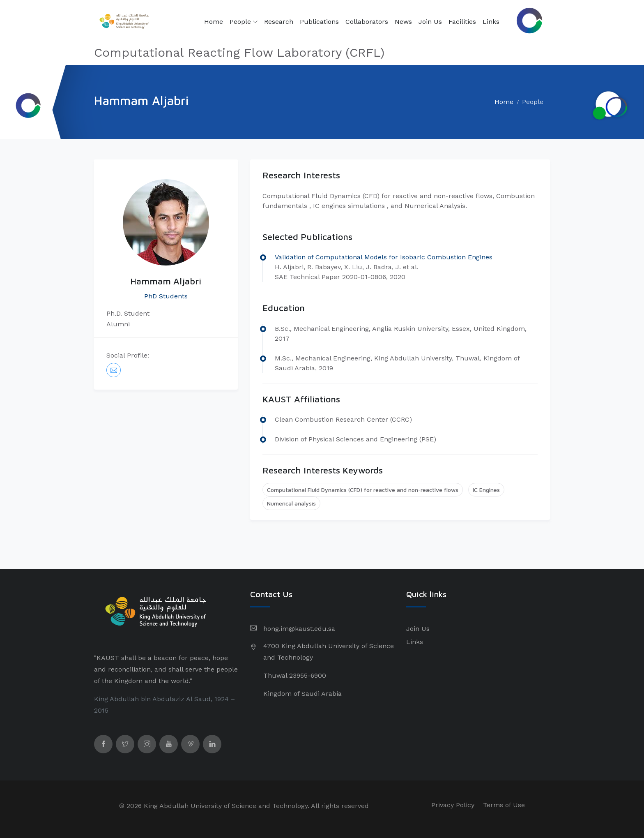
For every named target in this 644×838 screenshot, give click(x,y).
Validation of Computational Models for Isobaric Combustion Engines (384, 257)
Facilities (462, 22)
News (403, 22)
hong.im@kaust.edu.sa (299, 629)
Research (279, 22)
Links (491, 22)
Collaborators (367, 22)
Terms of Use (504, 805)
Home (214, 22)
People (244, 22)
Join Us (430, 22)
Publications (319, 22)
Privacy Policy (453, 805)
